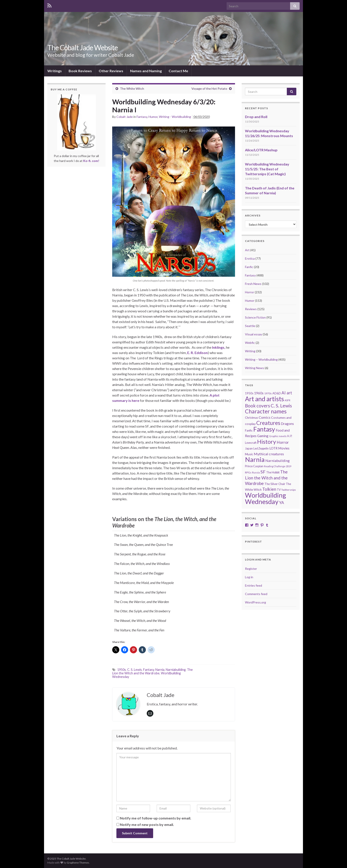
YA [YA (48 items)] (281, 502)
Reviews (251, 309)
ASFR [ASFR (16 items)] (287, 400)
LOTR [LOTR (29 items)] (273, 448)
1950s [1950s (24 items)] (249, 393)
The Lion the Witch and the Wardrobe (152, 671)
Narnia (160, 670)
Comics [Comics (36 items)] (265, 417)
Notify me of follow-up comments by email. (156, 818)
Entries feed (254, 585)
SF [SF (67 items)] (263, 472)
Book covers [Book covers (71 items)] (257, 406)
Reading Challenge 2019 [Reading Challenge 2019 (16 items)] (278, 466)
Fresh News (253, 284)
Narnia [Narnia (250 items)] (255, 459)
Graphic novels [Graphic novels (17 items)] (278, 436)
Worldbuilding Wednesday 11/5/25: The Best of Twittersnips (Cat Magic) (267, 169)
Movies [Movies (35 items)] (284, 448)
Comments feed (256, 594)
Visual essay (254, 334)
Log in (249, 577)
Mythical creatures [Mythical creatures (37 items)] (269, 454)
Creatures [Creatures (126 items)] (268, 423)
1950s (122, 670)
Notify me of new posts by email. (147, 824)
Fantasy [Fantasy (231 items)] (264, 429)
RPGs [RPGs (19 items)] (248, 472)
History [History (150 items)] (267, 442)
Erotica (250, 258)
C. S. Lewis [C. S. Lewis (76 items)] (281, 406)
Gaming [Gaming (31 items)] (263, 436)
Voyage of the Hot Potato (209, 89)
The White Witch (132, 89)
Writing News (254, 368)
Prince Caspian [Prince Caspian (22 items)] (254, 466)
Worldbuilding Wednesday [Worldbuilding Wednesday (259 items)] (266, 498)
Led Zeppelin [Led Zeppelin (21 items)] (261, 449)
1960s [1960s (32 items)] (259, 393)
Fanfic (249, 267)
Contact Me (178, 71)
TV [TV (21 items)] (279, 490)
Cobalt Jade (125, 117)
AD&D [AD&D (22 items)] (277, 393)
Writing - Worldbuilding (175, 117)
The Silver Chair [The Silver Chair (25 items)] (275, 484)
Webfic (250, 343)
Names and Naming (146, 71)
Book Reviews (80, 71)
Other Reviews (111, 71)
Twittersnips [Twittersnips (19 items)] (289, 490)
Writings (55, 71)
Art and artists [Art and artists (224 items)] (264, 399)
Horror (250, 292)
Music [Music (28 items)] (249, 454)
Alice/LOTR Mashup (261, 150)
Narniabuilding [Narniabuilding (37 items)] (278, 460)
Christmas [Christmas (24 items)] (252, 418)
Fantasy (142, 117)
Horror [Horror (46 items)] (283, 442)
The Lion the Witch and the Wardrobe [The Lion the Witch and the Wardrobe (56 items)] (266, 478)
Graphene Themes (78, 863)
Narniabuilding (176, 670)
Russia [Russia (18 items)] (256, 472)
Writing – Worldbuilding (261, 359)
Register (251, 569)
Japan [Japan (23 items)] (249, 448)
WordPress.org (255, 602)
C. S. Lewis (135, 670)
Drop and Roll (256, 117)
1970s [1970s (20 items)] (268, 393)
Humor (153, 117)
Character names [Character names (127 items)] (266, 411)
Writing (250, 351)
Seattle (250, 326)
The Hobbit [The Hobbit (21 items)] (273, 472)
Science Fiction (255, 317)
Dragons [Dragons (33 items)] (287, 424)
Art (247, 250)
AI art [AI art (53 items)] (287, 393)
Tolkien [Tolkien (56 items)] (269, 489)
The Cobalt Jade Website (83, 48)
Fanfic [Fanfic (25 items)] (249, 430)
